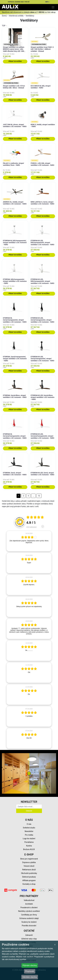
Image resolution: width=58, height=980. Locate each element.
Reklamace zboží (29, 870)
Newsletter (29, 831)
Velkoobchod (29, 900)
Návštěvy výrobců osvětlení (29, 911)
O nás (29, 824)
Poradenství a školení (29, 908)
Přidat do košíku (15, 61)
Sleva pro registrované (29, 859)
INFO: (48, 2)
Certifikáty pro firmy (29, 915)
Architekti (29, 904)
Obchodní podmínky (29, 873)
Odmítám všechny (30, 977)
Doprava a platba (29, 862)
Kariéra (29, 846)
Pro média (29, 835)
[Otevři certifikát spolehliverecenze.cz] (35, 518)
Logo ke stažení (29, 839)
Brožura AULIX (29, 849)
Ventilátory (30, 16)
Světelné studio (29, 828)
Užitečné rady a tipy (29, 939)
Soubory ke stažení (29, 922)
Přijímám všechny (30, 965)
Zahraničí (29, 935)
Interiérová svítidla (16, 16)
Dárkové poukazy (29, 877)
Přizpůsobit (30, 971)
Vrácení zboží (29, 866)
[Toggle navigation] (53, 7)
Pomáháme (29, 842)
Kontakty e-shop (29, 884)
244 (32, 527)
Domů (4, 16)
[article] (29, 541)
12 (39, 496)
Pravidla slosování (29, 926)
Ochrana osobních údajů (29, 918)
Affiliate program (29, 880)
